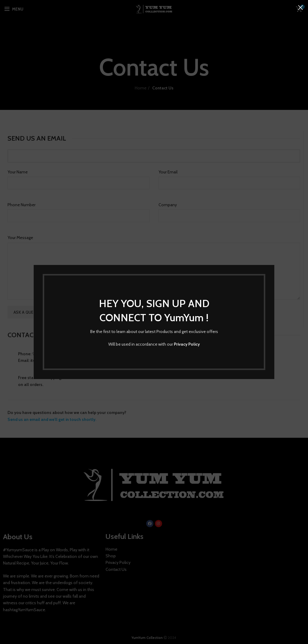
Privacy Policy (187, 344)
